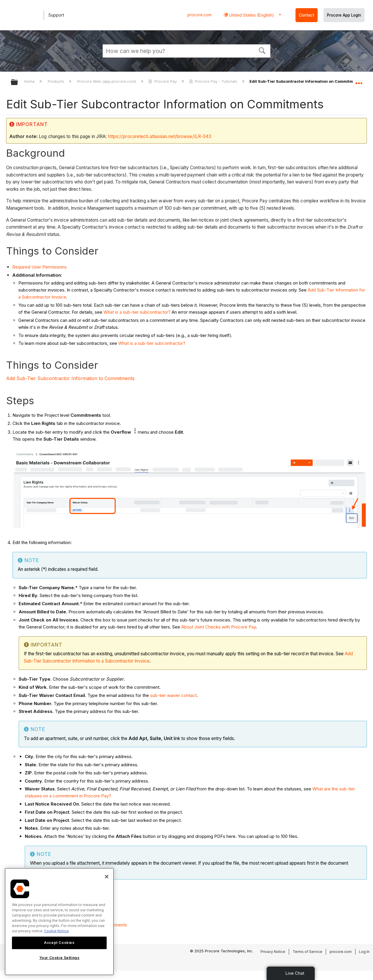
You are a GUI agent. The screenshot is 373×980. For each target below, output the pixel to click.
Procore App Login (344, 15)
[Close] (107, 877)
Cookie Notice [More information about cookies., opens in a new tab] (56, 931)
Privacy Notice (273, 952)
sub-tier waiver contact (173, 695)
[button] (262, 50)
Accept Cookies (59, 943)
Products (57, 81)
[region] (59, 922)
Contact (307, 15)
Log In (364, 952)
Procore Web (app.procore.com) (107, 81)
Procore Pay (163, 81)
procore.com (199, 15)
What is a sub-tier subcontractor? (137, 312)
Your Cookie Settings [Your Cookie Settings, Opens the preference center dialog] (59, 958)
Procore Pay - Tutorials (214, 81)
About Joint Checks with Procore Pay (219, 627)
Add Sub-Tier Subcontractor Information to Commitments (70, 378)
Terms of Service (307, 952)
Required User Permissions (39, 267)
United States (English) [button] (251, 15)
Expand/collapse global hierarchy (18, 83)
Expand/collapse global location (359, 81)
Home (30, 81)
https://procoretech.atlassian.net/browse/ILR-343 (160, 136)
